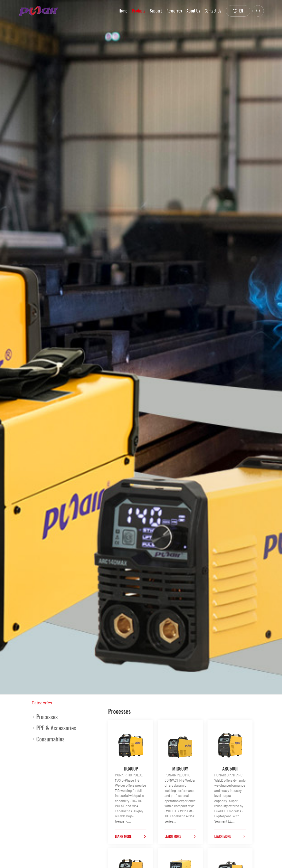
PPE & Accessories (47, 728)
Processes (38, 717)
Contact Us (213, 11)
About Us (193, 11)
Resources (174, 11)
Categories (42, 703)
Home (123, 11)
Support (156, 11)
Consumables (41, 739)
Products (139, 11)
